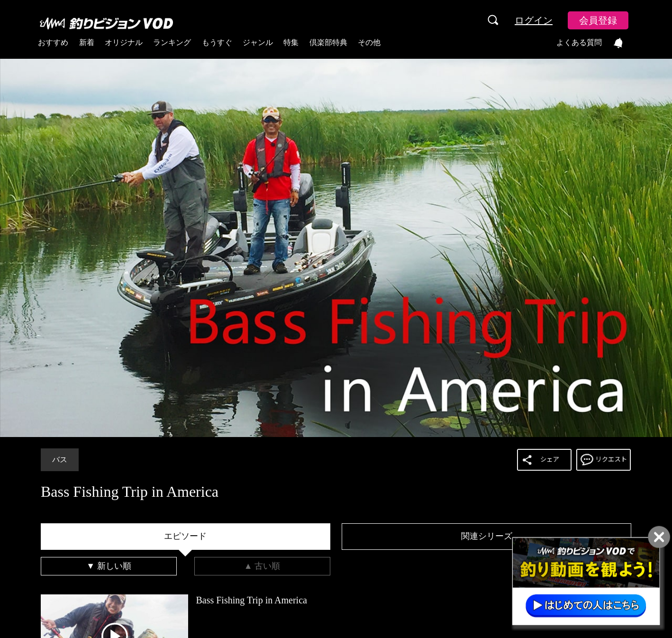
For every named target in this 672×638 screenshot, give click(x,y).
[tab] (186, 537)
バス (60, 460)
